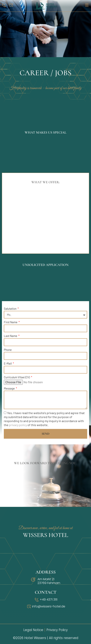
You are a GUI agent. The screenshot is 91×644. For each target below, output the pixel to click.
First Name (11, 322)
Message (10, 388)
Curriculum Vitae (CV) (17, 377)
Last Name (11, 336)
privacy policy (18, 425)
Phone (8, 350)
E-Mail (8, 363)
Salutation (10, 309)
